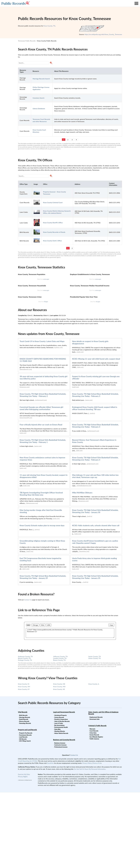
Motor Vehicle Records (61, 809)
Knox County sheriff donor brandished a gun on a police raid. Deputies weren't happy (95, 617)
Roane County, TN (59, 736)
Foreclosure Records (25, 811)
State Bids (57, 805)
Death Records (24, 795)
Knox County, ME (59, 759)
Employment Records (96, 793)
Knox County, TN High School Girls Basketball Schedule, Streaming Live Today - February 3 (95, 534)
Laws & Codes (59, 799)
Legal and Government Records (64, 787)
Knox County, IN (24, 759)
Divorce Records (24, 797)
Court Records (94, 806)
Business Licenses (60, 818)
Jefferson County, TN (60, 732)
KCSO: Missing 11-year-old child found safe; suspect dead (96, 434)
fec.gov (98, 377)
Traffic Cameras (94, 814)
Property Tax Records (26, 808)
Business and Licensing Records (64, 815)
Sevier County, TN (95, 732)
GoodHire (50, 839)
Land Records (23, 812)
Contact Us (28, 675)
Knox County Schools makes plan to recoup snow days (42, 601)
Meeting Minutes (60, 807)
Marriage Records (25, 793)
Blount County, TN (24, 734)
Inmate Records (94, 810)
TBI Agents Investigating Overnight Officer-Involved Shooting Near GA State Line (41, 569)
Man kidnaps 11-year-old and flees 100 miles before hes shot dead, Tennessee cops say (95, 552)
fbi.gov (46, 377)
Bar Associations (59, 801)
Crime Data (93, 808)
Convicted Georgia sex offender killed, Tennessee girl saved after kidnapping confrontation (41, 484)
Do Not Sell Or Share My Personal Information (90, 845)
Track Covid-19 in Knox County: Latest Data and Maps (42, 417)
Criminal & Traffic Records (97, 801)
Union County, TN (94, 734)
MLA (43, 701)
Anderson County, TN (25, 732)
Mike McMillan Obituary (82, 568)
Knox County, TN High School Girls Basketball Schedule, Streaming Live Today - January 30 (95, 587)
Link (28, 701)
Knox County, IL (94, 759)
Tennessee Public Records (27, 41)
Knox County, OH (24, 762)
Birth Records (23, 791)
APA (49, 701)
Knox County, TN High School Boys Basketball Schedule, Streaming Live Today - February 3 (95, 470)
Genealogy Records (25, 799)
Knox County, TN (49, 26)
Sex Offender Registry (96, 812)
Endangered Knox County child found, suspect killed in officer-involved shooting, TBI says (95, 484)
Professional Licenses (61, 822)
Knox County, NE (59, 765)
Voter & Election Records (62, 797)
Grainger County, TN (25, 736)
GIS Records (23, 815)
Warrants (92, 804)
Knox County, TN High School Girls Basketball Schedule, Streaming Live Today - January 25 (95, 652)
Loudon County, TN (60, 734)
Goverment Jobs (94, 795)
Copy (111, 701)
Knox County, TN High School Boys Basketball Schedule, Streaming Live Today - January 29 (43, 652)
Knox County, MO (59, 762)
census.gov (46, 304)
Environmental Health (61, 803)
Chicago (35, 701)
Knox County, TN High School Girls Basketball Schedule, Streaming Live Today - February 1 (43, 517)
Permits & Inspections (61, 795)
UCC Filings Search (25, 816)
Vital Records (23, 787)
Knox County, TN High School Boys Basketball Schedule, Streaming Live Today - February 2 (43, 470)
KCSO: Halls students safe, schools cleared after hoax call (96, 601)
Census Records (59, 793)
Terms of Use (97, 839)
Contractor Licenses (60, 820)
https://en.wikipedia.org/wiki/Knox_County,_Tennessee (103, 34)
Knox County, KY (24, 765)
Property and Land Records (27, 805)
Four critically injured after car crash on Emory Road (41, 500)
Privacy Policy (87, 839)
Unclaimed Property (60, 791)
